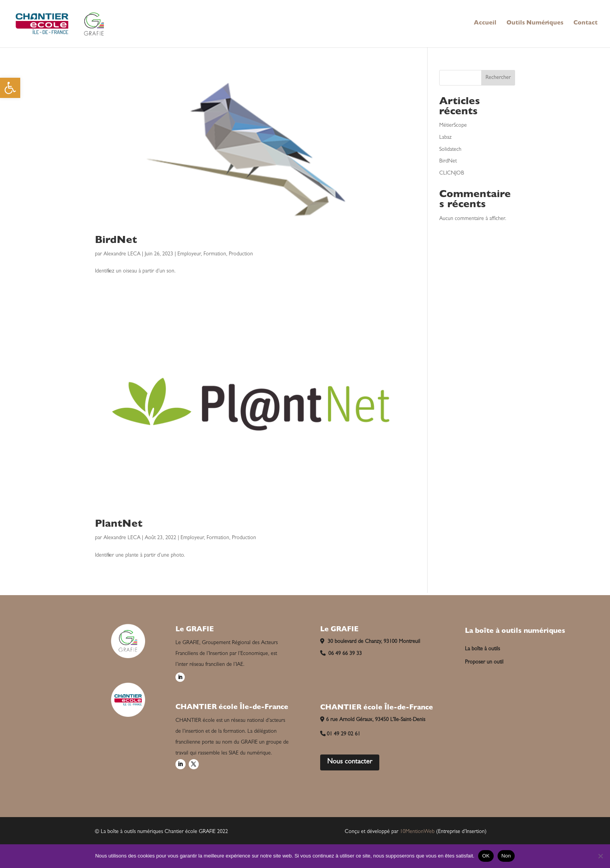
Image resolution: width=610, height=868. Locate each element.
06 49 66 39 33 (341, 654)
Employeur (189, 254)
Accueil (485, 24)
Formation (215, 254)
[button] (10, 88)
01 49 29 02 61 (340, 734)
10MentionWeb (417, 832)
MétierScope (453, 126)
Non (506, 856)
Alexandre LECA (122, 254)
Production (241, 254)
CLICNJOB (452, 173)
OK (486, 856)
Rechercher (498, 78)
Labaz (445, 138)
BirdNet (116, 241)
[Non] (600, 856)
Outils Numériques (535, 24)
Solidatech (450, 150)
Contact (585, 24)
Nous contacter (350, 762)
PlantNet (119, 525)
